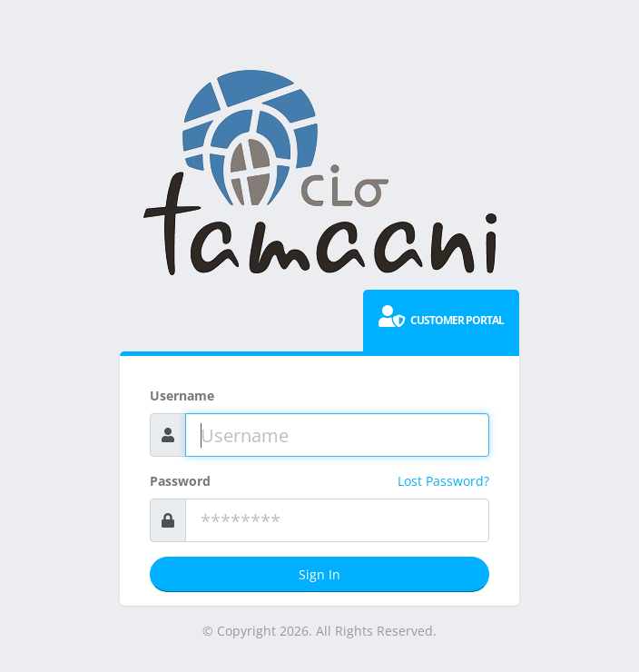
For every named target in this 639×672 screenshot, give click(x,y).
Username (182, 395)
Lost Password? (443, 481)
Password (180, 481)
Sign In (319, 574)
